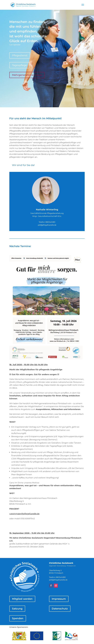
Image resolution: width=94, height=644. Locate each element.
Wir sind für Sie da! (23, 165)
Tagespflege (19, 65)
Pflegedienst (20, 55)
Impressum (59, 599)
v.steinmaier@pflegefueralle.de (24, 514)
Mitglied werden (22, 599)
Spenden (18, 618)
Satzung (17, 609)
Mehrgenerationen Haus (27, 75)
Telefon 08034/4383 (47, 222)
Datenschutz (60, 609)
